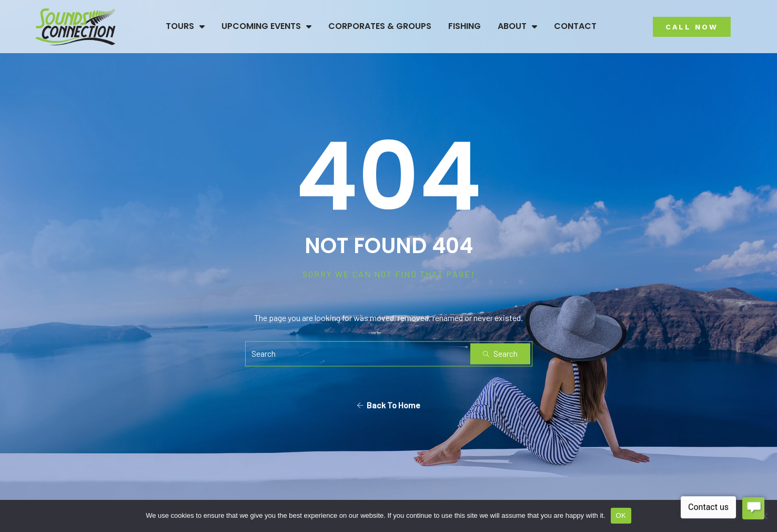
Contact (575, 26)
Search (500, 353)
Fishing (465, 26)
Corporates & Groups (380, 26)
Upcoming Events (266, 26)
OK (621, 515)
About (517, 26)
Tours (185, 26)
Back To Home (388, 405)
